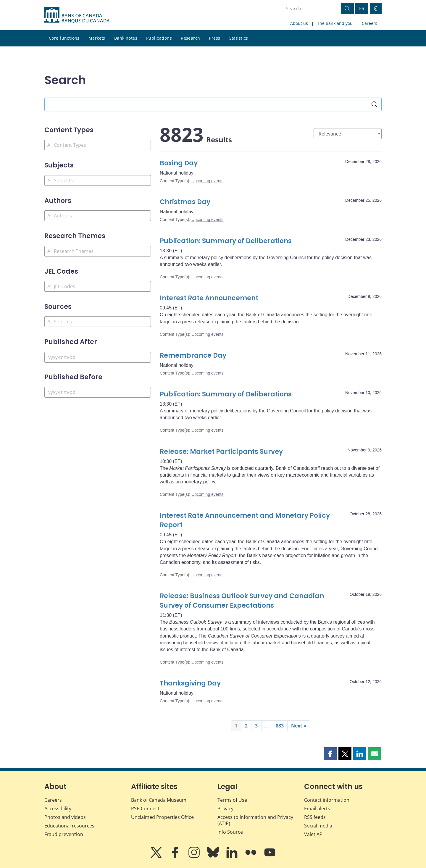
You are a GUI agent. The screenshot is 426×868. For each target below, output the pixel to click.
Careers (369, 23)
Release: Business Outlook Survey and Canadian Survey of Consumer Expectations (242, 601)
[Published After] (98, 357)
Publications (159, 38)
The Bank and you (335, 23)
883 (280, 726)
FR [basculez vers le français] (362, 9)
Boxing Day (179, 163)
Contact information (327, 800)
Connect (145, 809)
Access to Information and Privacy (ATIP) (255, 820)
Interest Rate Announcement (209, 298)
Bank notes (126, 38)
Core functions (64, 38)
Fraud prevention (64, 834)
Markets (97, 38)
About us (299, 23)
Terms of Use (232, 800)
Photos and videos (65, 817)
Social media (318, 826)
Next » (299, 726)
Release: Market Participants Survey (221, 452)
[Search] (375, 104)
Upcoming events (207, 181)
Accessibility (58, 809)
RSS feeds (315, 817)
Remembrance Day (193, 355)
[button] (330, 754)
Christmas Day (185, 202)
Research (190, 38)
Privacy (225, 809)
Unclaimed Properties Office (162, 817)
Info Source (230, 832)
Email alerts (317, 809)
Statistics (239, 38)
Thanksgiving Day (190, 683)
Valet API (314, 834)
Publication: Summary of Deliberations (226, 241)
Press (214, 38)
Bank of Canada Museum (159, 800)
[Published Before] (98, 392)
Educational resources (69, 826)
